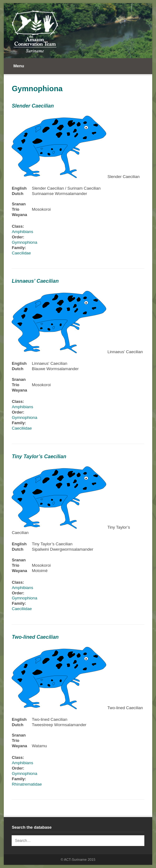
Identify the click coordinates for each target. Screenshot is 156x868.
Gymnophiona (24, 242)
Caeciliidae (22, 428)
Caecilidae (21, 253)
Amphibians (22, 232)
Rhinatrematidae (27, 784)
